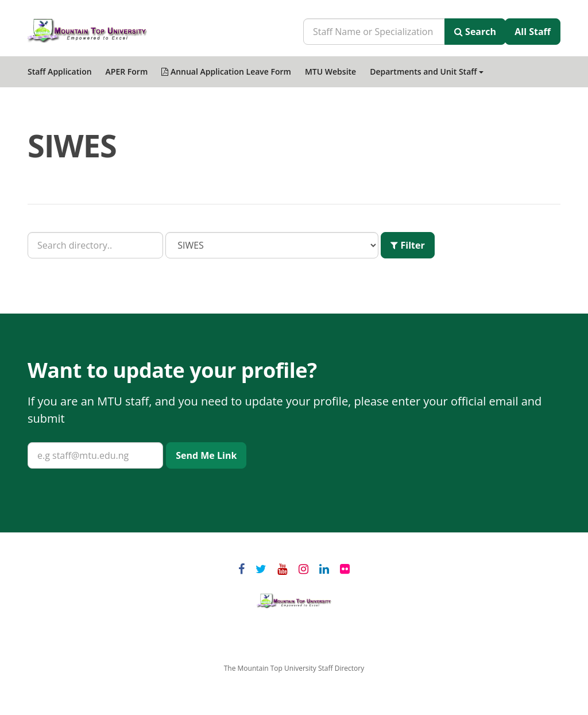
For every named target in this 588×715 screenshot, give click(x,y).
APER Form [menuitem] (127, 71)
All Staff (533, 32)
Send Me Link (206, 455)
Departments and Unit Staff (427, 71)
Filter (407, 245)
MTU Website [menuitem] (330, 71)
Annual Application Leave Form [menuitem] (226, 71)
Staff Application (60, 71)
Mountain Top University (294, 601)
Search (475, 32)
